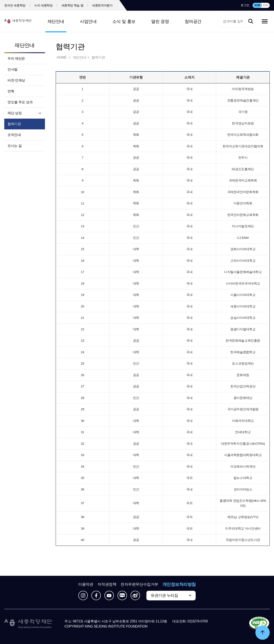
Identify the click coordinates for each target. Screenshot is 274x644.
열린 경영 (160, 21)
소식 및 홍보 (124, 21)
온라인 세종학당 (15, 5)
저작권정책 (107, 584)
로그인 (245, 5)
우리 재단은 (16, 58)
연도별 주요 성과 (20, 102)
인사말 (13, 69)
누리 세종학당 (43, 5)
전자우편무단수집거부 (139, 584)
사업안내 (88, 21)
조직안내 (14, 135)
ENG (266, 5)
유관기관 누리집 (164, 595)
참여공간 (193, 21)
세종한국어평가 (102, 5)
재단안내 (56, 21)
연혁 (11, 91)
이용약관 (86, 584)
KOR (257, 5)
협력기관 (14, 124)
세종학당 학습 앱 (72, 5)
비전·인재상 (16, 80)
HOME (62, 57)
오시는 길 (15, 146)
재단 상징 (15, 113)
